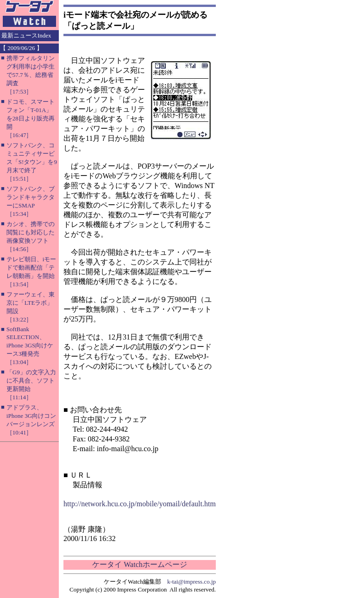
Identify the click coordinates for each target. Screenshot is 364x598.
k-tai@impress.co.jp (191, 582)
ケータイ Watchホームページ (139, 564)
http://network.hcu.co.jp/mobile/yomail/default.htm (140, 504)
